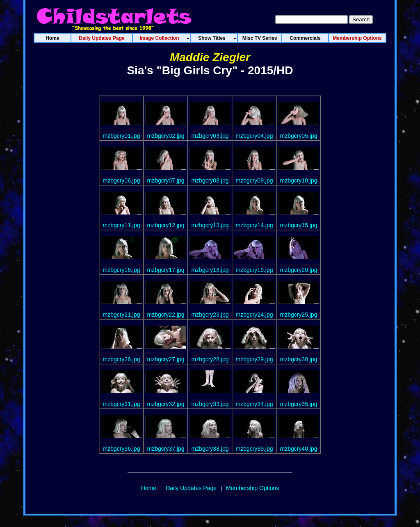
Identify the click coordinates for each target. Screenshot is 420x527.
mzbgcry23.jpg (210, 315)
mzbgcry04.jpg (254, 136)
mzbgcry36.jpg (121, 449)
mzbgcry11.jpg (121, 225)
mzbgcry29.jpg (254, 359)
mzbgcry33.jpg (210, 404)
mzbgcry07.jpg (165, 180)
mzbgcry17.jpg (165, 270)
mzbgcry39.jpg (254, 449)
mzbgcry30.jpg (298, 359)
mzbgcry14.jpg (254, 225)
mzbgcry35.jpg (298, 404)
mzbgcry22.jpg (165, 315)
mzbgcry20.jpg (298, 270)
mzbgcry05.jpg (298, 136)
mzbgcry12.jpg (165, 225)
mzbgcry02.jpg (165, 136)
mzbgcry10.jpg (298, 180)
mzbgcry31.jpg (121, 404)
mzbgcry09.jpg (254, 180)
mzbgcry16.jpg (121, 270)
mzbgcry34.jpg (254, 404)
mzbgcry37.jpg (165, 449)
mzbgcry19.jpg (254, 270)
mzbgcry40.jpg (298, 449)
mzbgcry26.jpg (121, 359)
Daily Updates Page (191, 488)
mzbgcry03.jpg (210, 136)
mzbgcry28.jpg (210, 359)
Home (149, 488)
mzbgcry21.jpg (121, 315)
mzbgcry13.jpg (210, 225)
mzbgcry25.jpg (298, 315)
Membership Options (252, 488)
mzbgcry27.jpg (165, 359)
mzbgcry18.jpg (210, 270)
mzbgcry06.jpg (121, 180)
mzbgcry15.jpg (298, 225)
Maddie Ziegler (210, 57)
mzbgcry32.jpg (165, 404)
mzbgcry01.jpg (121, 136)
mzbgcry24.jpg (254, 315)
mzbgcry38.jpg (210, 449)
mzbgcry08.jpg (210, 180)
